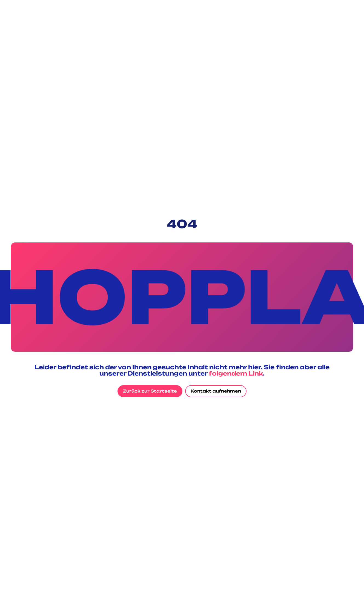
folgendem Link (236, 373)
